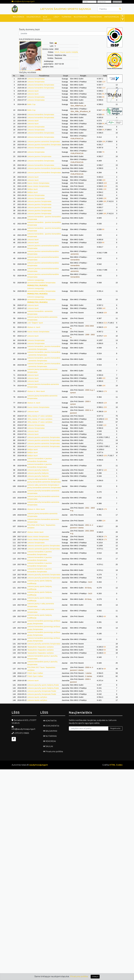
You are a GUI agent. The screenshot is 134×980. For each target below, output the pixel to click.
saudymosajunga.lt (38, 765)
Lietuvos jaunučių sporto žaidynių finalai (43, 685)
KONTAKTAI (51, 721)
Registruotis (115, 728)
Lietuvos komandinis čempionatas (41, 85)
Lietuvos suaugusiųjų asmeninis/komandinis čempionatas (41, 283)
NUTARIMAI (51, 736)
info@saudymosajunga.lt (24, 1)
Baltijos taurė (32, 189)
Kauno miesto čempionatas (38, 536)
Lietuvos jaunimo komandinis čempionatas (44, 145)
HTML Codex (116, 765)
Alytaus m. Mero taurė (36, 391)
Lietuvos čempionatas (36, 79)
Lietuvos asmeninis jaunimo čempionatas (44, 546)
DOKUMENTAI (52, 726)
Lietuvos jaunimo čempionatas (39, 156)
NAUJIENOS (19, 17)
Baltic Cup (31, 104)
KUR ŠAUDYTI (47, 18)
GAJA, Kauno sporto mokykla (66, 52)
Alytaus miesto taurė (35, 532)
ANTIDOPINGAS (112, 17)
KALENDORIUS (34, 17)
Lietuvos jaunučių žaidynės (38, 470)
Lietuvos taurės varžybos (37, 697)
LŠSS (56, 17)
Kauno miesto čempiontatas (38, 183)
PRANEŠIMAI (96, 17)
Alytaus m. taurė (34, 327)
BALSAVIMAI (51, 731)
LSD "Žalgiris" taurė (35, 323)
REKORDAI (51, 741)
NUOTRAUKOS (81, 17)
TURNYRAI (66, 17)
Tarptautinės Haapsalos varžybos (40, 647)
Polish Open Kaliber (35, 673)
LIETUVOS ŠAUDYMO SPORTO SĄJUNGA (66, 9)
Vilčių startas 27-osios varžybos (40, 416)
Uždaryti (95, 977)
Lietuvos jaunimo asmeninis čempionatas (44, 141)
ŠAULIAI (49, 746)
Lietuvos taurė (33, 91)
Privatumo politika (54, 752)
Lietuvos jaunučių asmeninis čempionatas (44, 575)
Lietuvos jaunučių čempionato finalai (42, 691)
